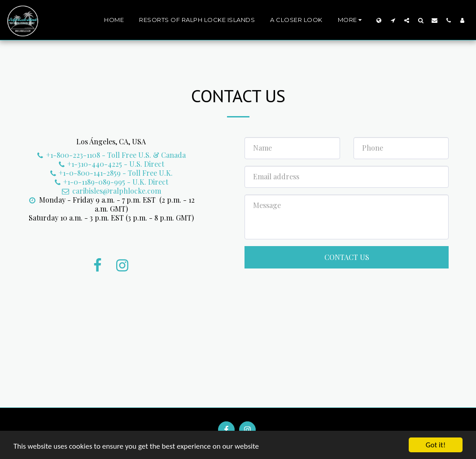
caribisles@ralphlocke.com (111, 191)
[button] (393, 20)
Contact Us (347, 257)
